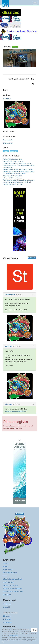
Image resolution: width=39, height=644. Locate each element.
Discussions (7, 595)
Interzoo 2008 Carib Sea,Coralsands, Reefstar (18, 170)
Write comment (8, 143)
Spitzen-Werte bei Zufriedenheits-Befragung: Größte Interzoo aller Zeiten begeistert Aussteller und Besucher (19, 165)
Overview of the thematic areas (13, 592)
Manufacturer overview (11, 585)
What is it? (6, 607)
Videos (5, 576)
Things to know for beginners (12, 588)
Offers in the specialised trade (13, 579)
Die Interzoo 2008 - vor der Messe (14, 174)
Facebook (7, 619)
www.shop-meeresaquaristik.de (15, 411)
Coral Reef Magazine (10, 573)
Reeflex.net (7, 604)
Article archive (8, 570)
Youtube (7, 616)
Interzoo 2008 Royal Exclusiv (13, 178)
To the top (32, 258)
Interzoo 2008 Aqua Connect (12, 159)
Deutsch (6, 563)
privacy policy (13, 636)
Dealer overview (8, 582)
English (6, 566)
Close (34, 630)
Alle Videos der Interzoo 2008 (13, 176)
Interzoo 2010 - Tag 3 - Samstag (14, 161)
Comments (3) (8, 140)
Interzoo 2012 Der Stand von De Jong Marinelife (19, 172)
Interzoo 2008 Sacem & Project (13, 184)
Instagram (7, 622)
